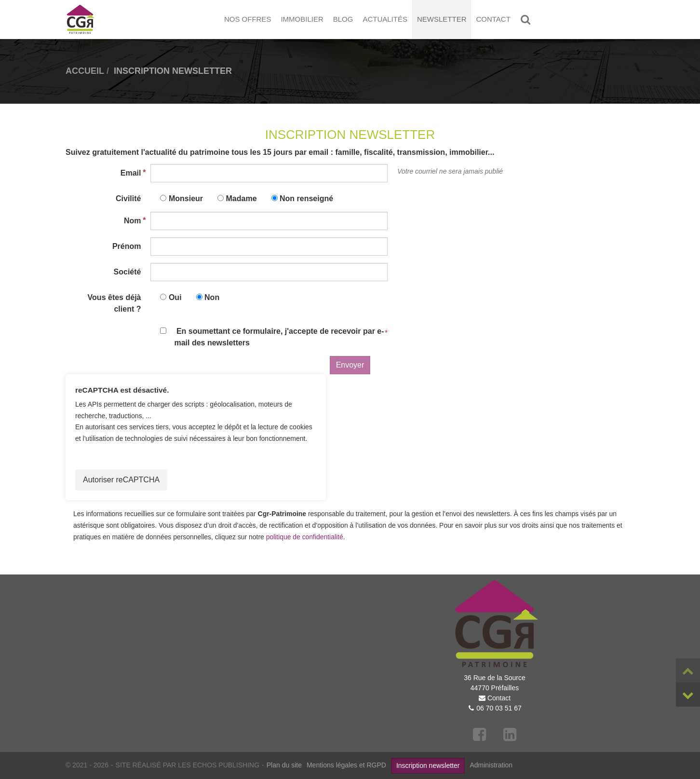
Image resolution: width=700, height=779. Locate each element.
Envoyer (350, 365)
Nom (133, 221)
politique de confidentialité (305, 537)
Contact (493, 19)
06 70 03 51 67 (499, 708)
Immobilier (302, 19)
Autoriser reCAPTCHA (121, 480)
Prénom (127, 246)
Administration (491, 765)
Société (128, 272)
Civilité (128, 198)
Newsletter (442, 19)
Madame (242, 198)
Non (212, 297)
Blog (343, 19)
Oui (175, 297)
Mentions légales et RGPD (346, 765)
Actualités (385, 19)
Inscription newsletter (428, 765)
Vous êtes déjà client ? (114, 303)
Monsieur (186, 198)
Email (131, 173)
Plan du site (284, 765)
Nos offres (248, 19)
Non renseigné (306, 198)
